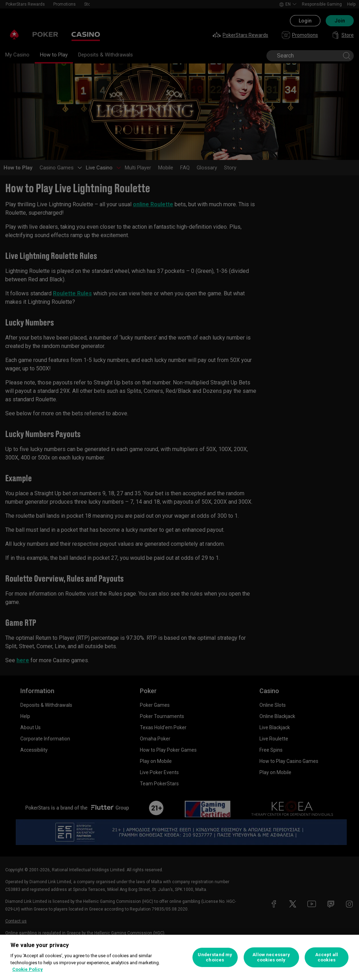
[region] (179, 957)
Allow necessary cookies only (271, 957)
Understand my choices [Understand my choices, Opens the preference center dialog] (215, 957)
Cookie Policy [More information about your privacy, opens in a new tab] (28, 969)
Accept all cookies (327, 957)
